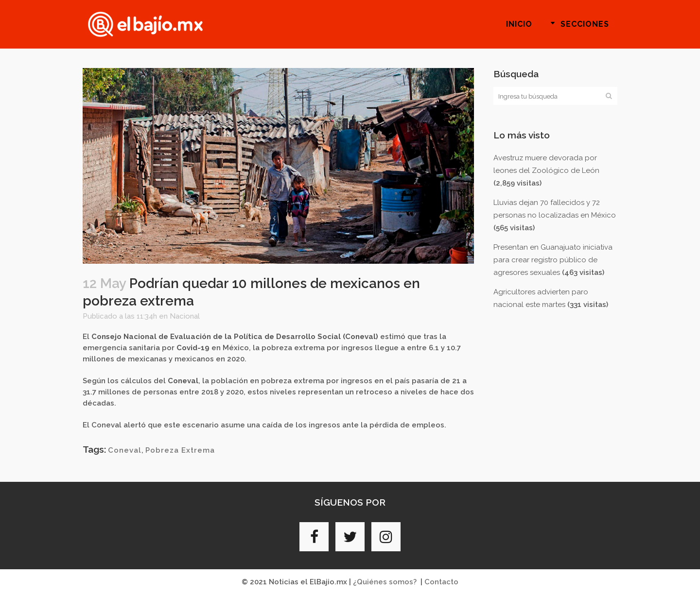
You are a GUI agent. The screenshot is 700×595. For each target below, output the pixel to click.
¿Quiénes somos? (385, 582)
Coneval (125, 450)
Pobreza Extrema (180, 450)
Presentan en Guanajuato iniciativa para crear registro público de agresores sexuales (553, 260)
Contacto (441, 582)
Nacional (185, 316)
